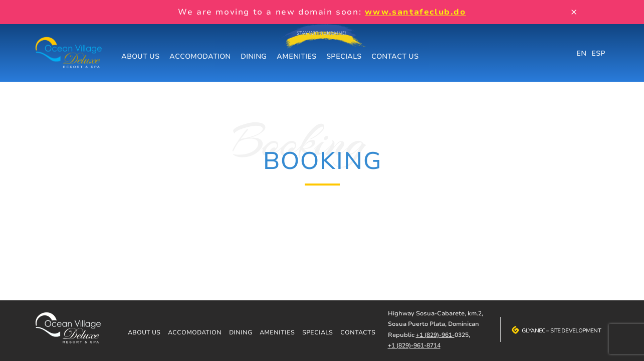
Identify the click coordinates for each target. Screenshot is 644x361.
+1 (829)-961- (435, 335)
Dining (254, 56)
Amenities (296, 56)
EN (581, 53)
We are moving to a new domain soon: (322, 12)
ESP (598, 53)
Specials (344, 56)
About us (140, 56)
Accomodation (200, 56)
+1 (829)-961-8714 (414, 345)
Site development (576, 330)
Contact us (395, 56)
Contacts (358, 332)
